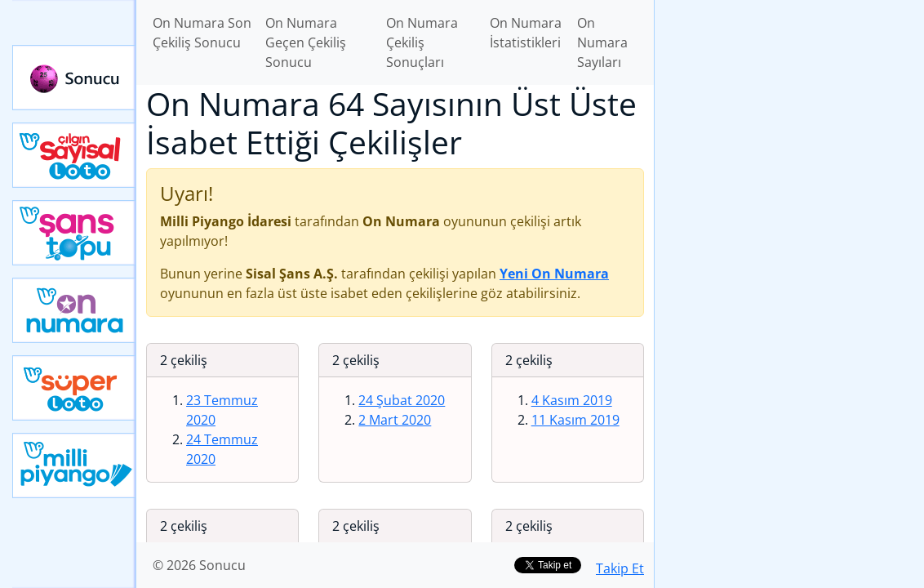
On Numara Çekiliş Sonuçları (422, 42)
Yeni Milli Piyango (74, 465)
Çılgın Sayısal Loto (74, 155)
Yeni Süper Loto (74, 388)
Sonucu (74, 78)
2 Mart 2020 (395, 420)
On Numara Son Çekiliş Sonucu (202, 33)
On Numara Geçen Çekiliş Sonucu (306, 42)
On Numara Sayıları (602, 42)
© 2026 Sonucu (199, 565)
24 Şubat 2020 (402, 400)
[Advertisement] (789, 115)
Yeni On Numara (74, 310)
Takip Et (620, 568)
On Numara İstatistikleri (526, 33)
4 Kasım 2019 (572, 400)
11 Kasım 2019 (575, 420)
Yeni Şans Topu (74, 233)
